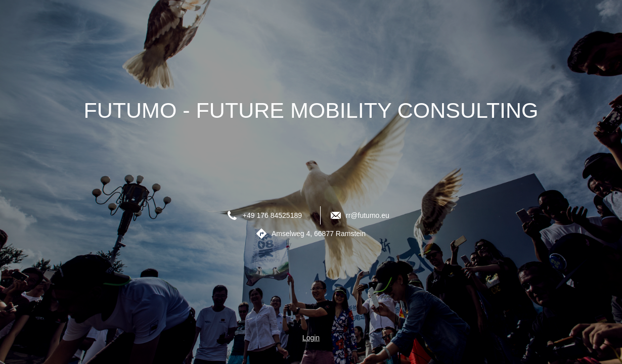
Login (311, 338)
